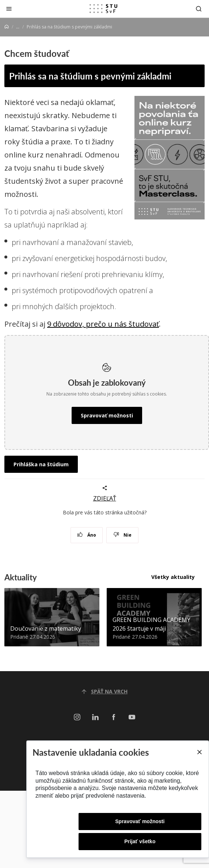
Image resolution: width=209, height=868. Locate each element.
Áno (87, 535)
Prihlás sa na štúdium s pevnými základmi (90, 76)
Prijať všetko (140, 841)
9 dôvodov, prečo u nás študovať (103, 324)
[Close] (199, 752)
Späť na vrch (104, 691)
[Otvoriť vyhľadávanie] (199, 9)
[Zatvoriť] (9, 9)
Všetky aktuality (173, 577)
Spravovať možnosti (107, 415)
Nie (123, 535)
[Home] (7, 27)
